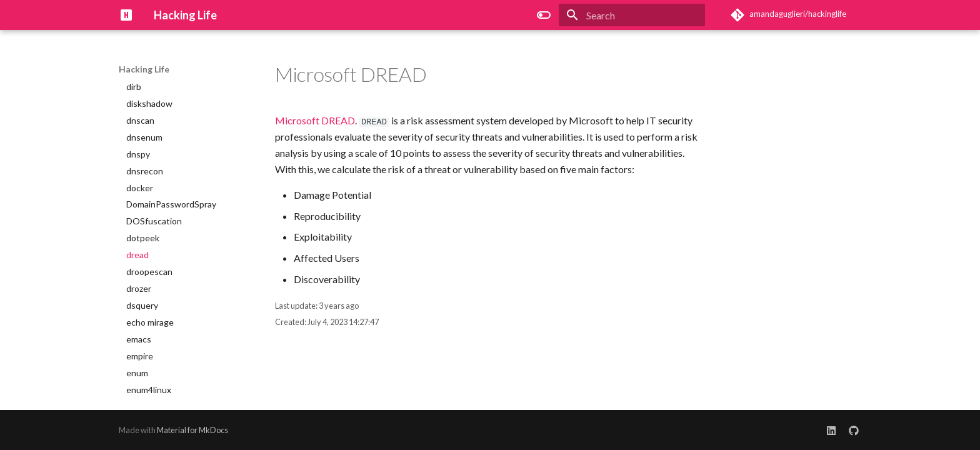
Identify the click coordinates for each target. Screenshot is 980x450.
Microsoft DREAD (315, 120)
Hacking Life (144, 69)
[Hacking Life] (126, 15)
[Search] (632, 15)
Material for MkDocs (192, 430)
